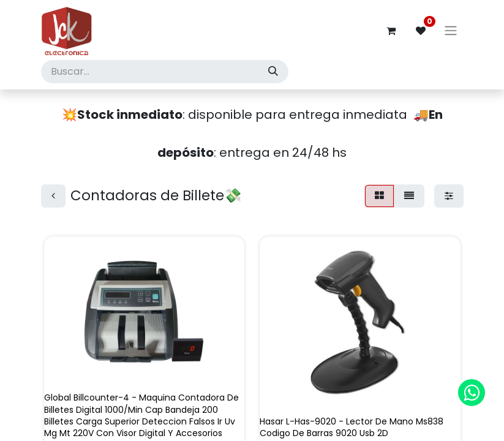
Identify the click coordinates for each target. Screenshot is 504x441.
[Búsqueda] (273, 72)
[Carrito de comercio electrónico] (391, 31)
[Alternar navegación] (451, 31)
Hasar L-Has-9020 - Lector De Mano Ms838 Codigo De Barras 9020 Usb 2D (352, 427)
